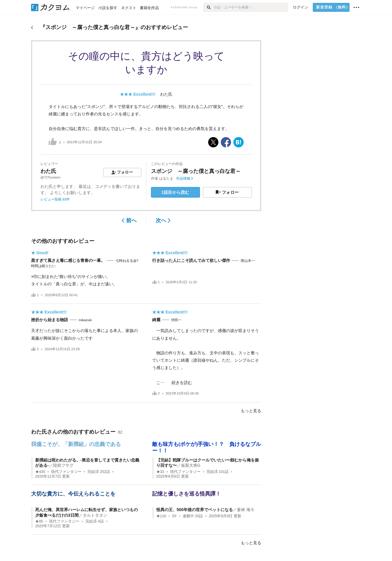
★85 (39, 521)
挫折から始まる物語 (50, 320)
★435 (40, 472)
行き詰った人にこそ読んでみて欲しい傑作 (191, 260)
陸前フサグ (63, 465)
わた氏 (166, 94)
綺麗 (156, 320)
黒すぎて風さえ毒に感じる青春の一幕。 (68, 260)
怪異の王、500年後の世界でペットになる (195, 510)
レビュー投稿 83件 (55, 199)
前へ (129, 220)
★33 (160, 472)
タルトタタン (95, 515)
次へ (163, 220)
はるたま (166, 178)
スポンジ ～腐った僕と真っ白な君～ (196, 171)
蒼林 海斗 (246, 510)
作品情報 (185, 178)
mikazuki (85, 320)
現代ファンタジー (66, 472)
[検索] (208, 7)
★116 (161, 516)
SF (174, 516)
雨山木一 (248, 261)
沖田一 (176, 320)
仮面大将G (191, 465)
